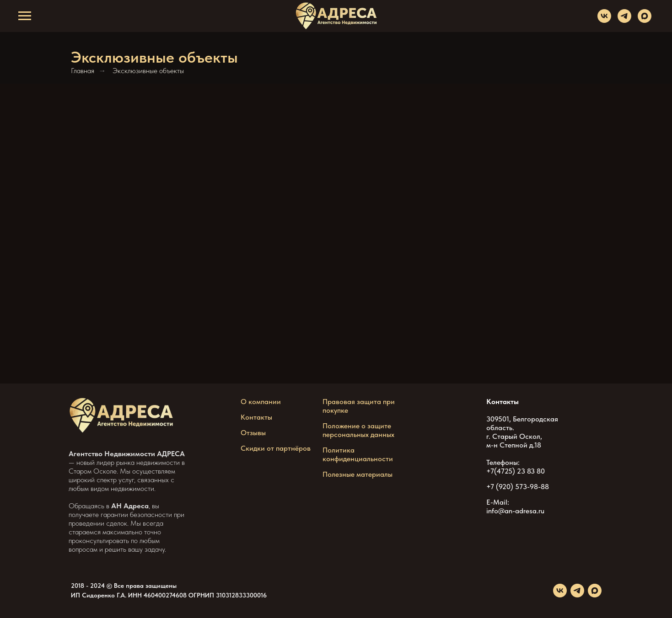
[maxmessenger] (645, 20)
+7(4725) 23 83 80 (516, 471)
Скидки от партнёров (276, 448)
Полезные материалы (358, 474)
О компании (261, 402)
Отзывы (253, 433)
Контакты (256, 417)
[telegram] (624, 20)
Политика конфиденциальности (358, 454)
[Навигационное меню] (25, 16)
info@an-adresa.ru (515, 511)
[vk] (604, 20)
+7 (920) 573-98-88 (518, 487)
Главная (83, 71)
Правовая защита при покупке (359, 406)
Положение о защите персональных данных (358, 430)
